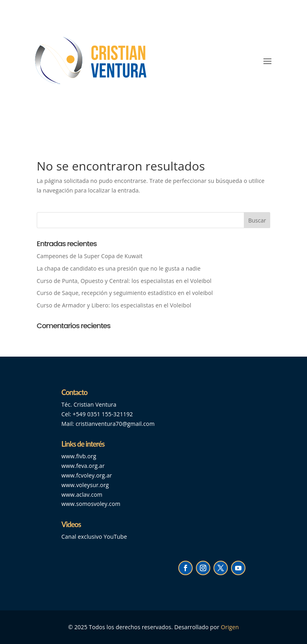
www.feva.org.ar (83, 466)
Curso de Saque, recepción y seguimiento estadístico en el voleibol (125, 293)
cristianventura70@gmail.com (115, 424)
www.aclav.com (82, 495)
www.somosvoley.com (91, 504)
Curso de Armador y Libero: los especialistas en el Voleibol (114, 305)
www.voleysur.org (85, 485)
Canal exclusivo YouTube (94, 537)
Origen (230, 627)
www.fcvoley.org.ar (87, 475)
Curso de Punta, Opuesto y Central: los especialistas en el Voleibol (124, 281)
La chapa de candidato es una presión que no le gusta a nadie (119, 268)
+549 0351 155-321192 (103, 414)
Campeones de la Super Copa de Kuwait (91, 256)
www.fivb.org (79, 456)
